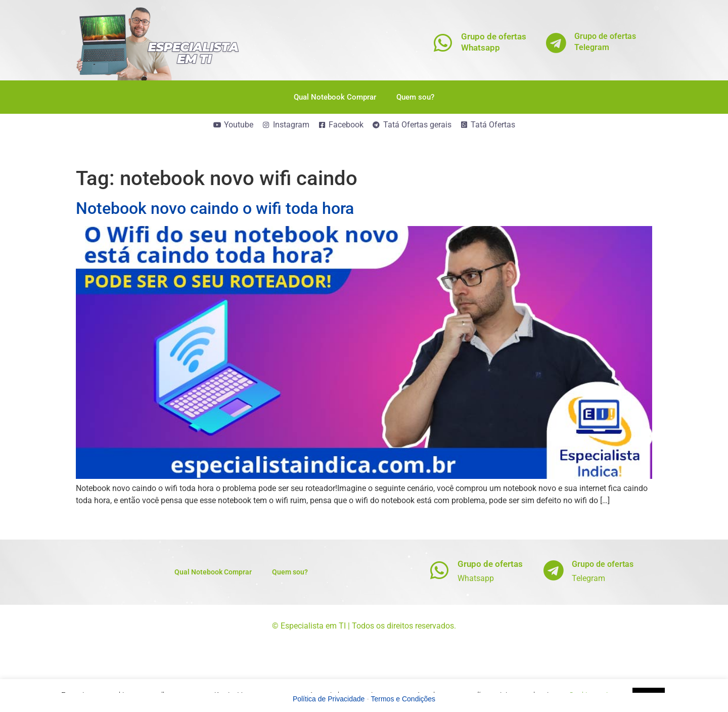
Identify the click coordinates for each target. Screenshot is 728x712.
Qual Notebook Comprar (335, 97)
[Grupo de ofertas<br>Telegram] (556, 43)
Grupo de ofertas (490, 564)
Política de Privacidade (329, 699)
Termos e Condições (403, 699)
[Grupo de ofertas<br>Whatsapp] (443, 43)
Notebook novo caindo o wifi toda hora (215, 208)
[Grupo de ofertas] (440, 570)
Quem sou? (415, 97)
